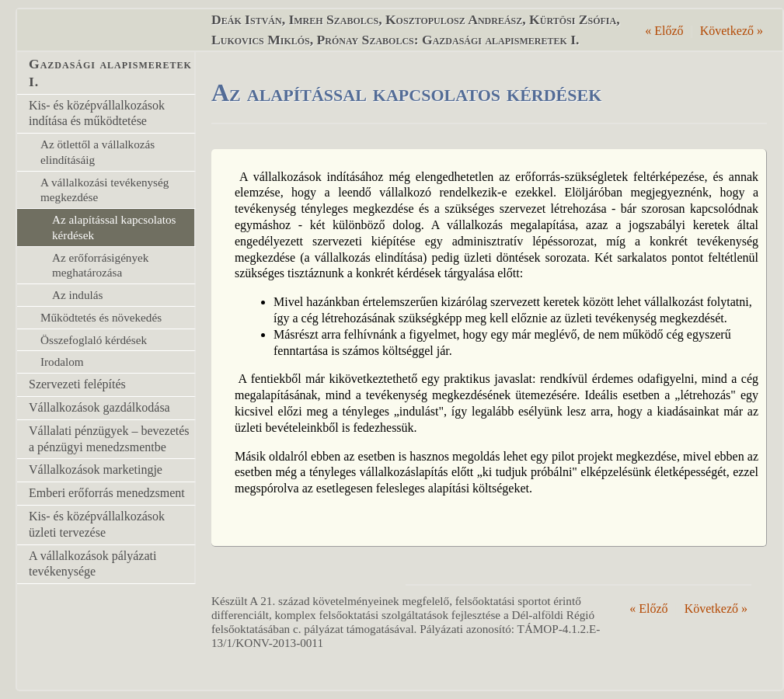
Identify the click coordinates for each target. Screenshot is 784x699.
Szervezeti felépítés (77, 384)
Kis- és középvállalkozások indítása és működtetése (97, 113)
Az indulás (77, 295)
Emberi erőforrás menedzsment (107, 493)
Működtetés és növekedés (101, 317)
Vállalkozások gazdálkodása (99, 407)
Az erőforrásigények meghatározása (100, 265)
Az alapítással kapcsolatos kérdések (114, 227)
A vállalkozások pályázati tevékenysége (92, 564)
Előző (664, 31)
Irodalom (62, 362)
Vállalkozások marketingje (96, 469)
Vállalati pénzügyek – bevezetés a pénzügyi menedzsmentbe (109, 439)
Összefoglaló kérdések (94, 340)
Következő (732, 31)
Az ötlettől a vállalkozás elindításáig (98, 152)
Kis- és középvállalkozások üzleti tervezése (97, 524)
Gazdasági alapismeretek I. (110, 73)
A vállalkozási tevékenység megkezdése (105, 190)
